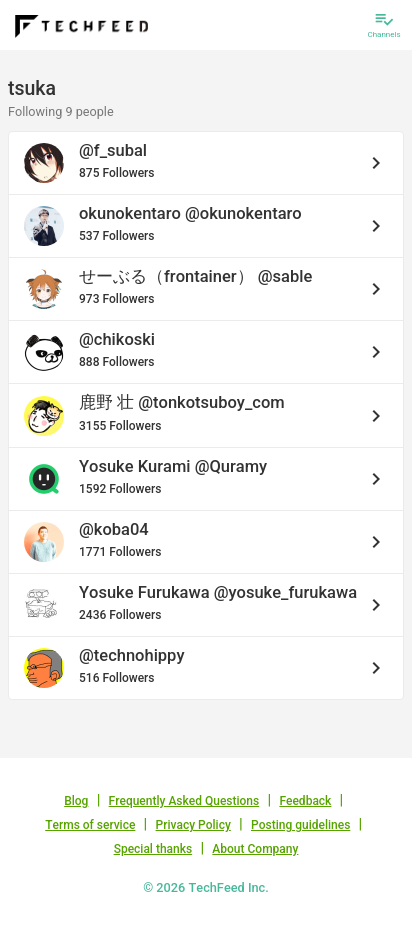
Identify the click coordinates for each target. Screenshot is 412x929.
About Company (255, 849)
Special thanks (153, 849)
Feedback (305, 801)
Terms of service (90, 825)
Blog (76, 801)
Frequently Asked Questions (184, 801)
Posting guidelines (300, 825)
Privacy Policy (193, 825)
